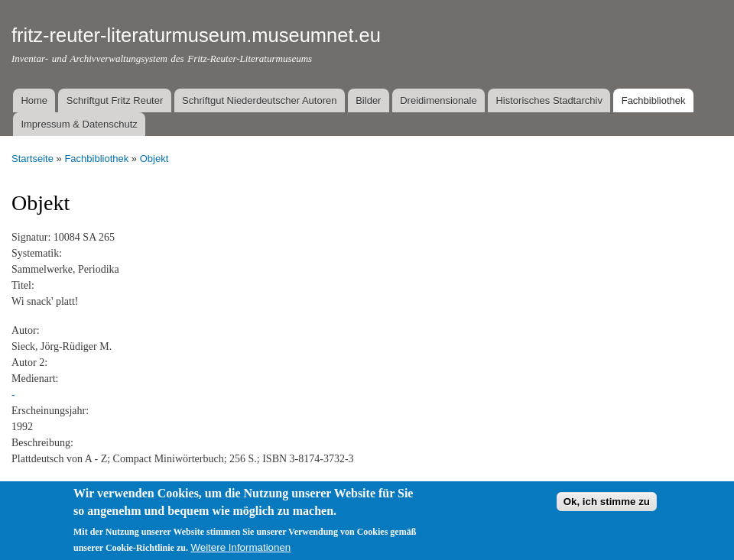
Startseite (32, 159)
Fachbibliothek (654, 100)
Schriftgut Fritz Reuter (115, 100)
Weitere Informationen (240, 550)
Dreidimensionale (438, 100)
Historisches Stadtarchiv (549, 100)
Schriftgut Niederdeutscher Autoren (259, 100)
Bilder (368, 100)
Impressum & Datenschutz (79, 124)
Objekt (154, 159)
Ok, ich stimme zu (607, 503)
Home (34, 100)
